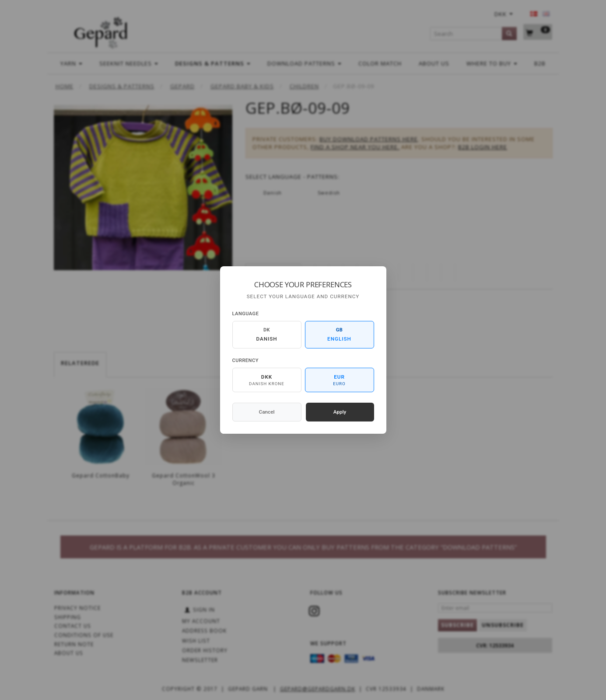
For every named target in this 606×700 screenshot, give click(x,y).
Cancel (267, 412)
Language (246, 314)
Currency (245, 360)
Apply (340, 412)
